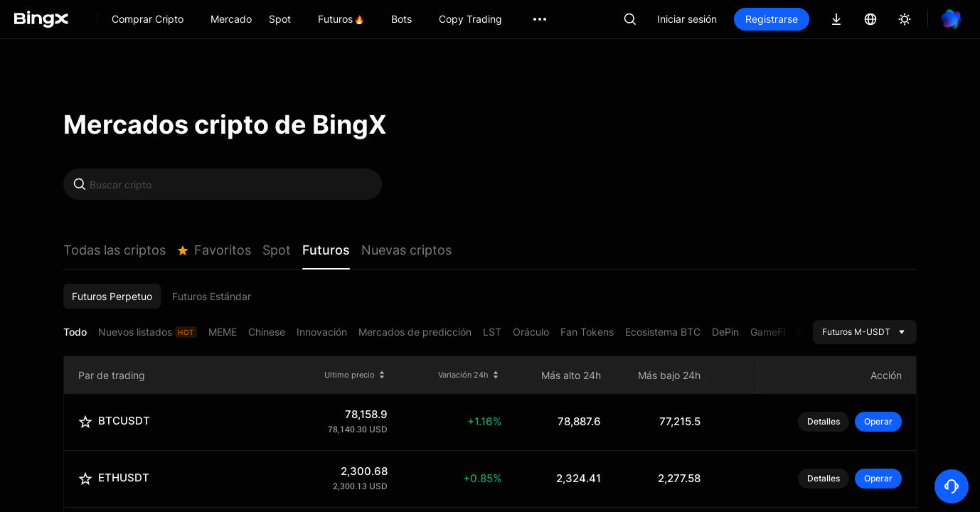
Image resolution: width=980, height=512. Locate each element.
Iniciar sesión (687, 19)
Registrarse (772, 19)
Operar (878, 421)
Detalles (824, 422)
